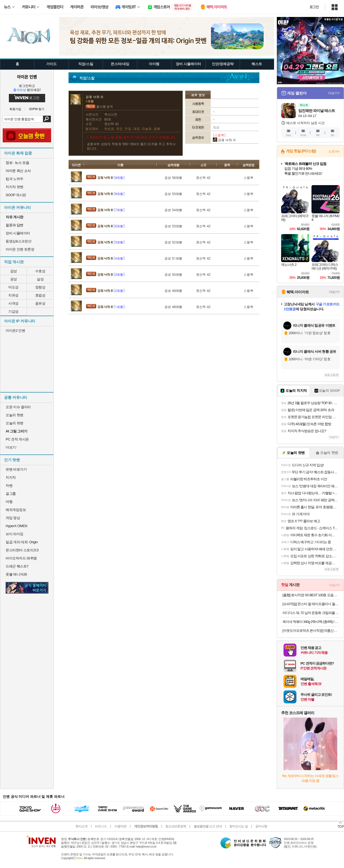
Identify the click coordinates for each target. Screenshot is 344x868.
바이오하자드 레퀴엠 (21, 558)
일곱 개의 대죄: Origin (22, 542)
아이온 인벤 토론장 (20, 249)
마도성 (13, 287)
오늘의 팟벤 (15, 423)
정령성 (40, 287)
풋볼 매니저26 (16, 574)
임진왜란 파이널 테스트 (317, 111)
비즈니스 (101, 826)
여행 (9, 502)
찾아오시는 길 (238, 826)
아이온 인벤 (27, 77)
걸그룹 (11, 494)
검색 (47, 119)
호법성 (40, 295)
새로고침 (330, 375)
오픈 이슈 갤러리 (18, 407)
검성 (14, 271)
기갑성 (13, 311)
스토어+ (334, 151)
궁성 (14, 279)
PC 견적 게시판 (17, 439)
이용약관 (120, 826)
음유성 (40, 303)
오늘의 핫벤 (15, 415)
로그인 (314, 7)
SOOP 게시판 (16, 195)
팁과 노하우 (15, 179)
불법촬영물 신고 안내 (208, 826)
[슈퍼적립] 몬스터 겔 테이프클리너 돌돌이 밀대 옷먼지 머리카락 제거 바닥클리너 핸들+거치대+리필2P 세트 (311, 604)
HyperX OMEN (16, 526)
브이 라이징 (15, 534)
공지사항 (261, 826)
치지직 (11, 477)
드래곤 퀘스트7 (17, 566)
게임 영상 (13, 518)
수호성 (40, 271)
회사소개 (81, 826)
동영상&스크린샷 (19, 241)
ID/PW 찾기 (37, 109)
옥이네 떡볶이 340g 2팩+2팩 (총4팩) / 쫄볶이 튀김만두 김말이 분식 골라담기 (311, 622)
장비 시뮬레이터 (18, 233)
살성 (40, 279)
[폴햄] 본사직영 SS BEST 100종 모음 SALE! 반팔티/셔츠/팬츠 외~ (311, 595)
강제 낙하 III (111, 177)
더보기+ (334, 93)
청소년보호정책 (176, 826)
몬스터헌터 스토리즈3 (22, 550)
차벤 (9, 486)
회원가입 (15, 109)
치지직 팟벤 (15, 187)
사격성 (13, 303)
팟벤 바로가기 (16, 469)
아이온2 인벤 (15, 331)
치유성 (13, 295)
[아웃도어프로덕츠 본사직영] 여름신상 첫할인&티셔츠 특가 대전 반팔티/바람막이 (311, 631)
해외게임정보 (16, 510)
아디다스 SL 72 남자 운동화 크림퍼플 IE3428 (311, 613)
